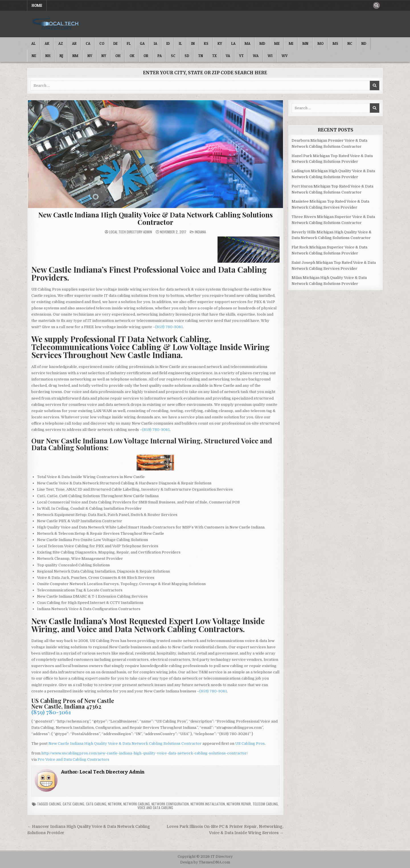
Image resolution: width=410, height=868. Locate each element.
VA (228, 56)
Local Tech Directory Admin (131, 232)
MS (335, 44)
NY (104, 56)
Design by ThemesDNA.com (205, 862)
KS (206, 44)
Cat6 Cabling (96, 804)
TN (201, 56)
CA (88, 44)
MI (291, 44)
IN (193, 44)
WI (270, 56)
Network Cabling (137, 804)
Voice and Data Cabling (155, 808)
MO (320, 44)
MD (262, 44)
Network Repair (239, 804)
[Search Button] (376, 5)
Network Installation (208, 804)
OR (146, 56)
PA (160, 56)
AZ (61, 44)
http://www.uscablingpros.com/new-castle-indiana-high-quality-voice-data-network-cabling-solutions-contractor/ (145, 753)
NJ (61, 56)
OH (118, 56)
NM (75, 56)
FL (129, 44)
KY (220, 44)
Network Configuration (170, 804)
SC (173, 56)
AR (74, 44)
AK (47, 44)
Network (115, 804)
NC (350, 44)
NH (48, 56)
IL (180, 44)
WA (256, 56)
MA (247, 44)
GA (142, 44)
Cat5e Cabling (73, 804)
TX (214, 56)
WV (285, 56)
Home (37, 5)
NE (34, 56)
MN (305, 44)
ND (364, 44)
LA (233, 44)
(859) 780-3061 (169, 327)
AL (33, 44)
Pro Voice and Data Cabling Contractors (73, 759)
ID (168, 44)
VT (241, 56)
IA (155, 44)
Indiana (200, 232)
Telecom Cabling (265, 804)
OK (132, 56)
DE (115, 44)
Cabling (55, 804)
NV (90, 56)
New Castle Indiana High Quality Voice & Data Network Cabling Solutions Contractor (155, 218)
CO (102, 44)
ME (277, 44)
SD (187, 56)
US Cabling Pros (250, 743)
